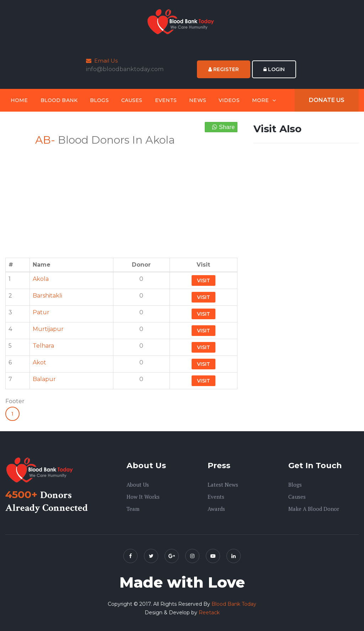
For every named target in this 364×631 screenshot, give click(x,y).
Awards (216, 509)
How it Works (143, 497)
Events (166, 100)
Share (224, 127)
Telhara (43, 346)
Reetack (209, 613)
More (261, 100)
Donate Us (327, 100)
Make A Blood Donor (314, 509)
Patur (41, 312)
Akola (41, 279)
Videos (229, 100)
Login (274, 69)
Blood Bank (59, 100)
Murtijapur (48, 329)
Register (224, 69)
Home (19, 100)
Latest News (223, 485)
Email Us (102, 61)
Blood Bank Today (234, 604)
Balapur (44, 379)
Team (133, 509)
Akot (39, 362)
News (198, 100)
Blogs (99, 100)
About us (138, 485)
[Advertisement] (121, 198)
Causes (132, 100)
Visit (204, 280)
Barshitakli (47, 296)
